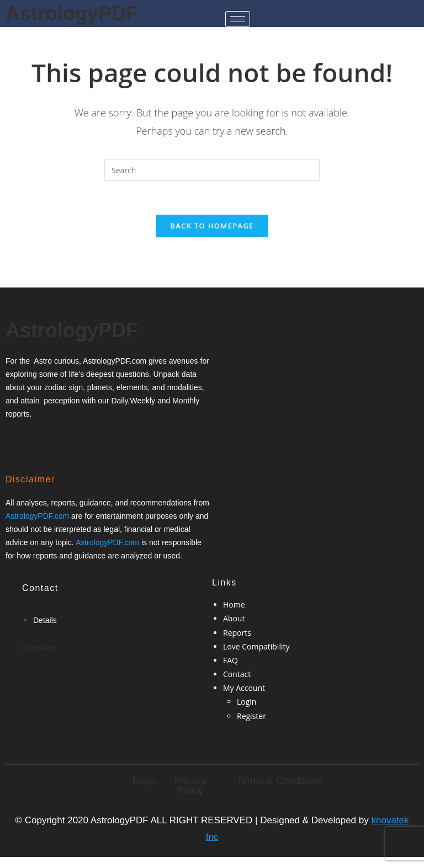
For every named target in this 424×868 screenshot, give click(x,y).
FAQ (230, 660)
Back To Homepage (212, 226)
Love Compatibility (256, 646)
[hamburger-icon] (238, 19)
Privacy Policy (190, 786)
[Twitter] (38, 440)
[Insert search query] (212, 170)
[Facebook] (19, 440)
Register (251, 716)
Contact (237, 674)
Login (247, 702)
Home (234, 605)
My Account (244, 688)
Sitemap (39, 647)
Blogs (144, 781)
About (234, 618)
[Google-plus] (56, 440)
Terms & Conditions (279, 781)
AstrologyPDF (72, 14)
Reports (237, 633)
